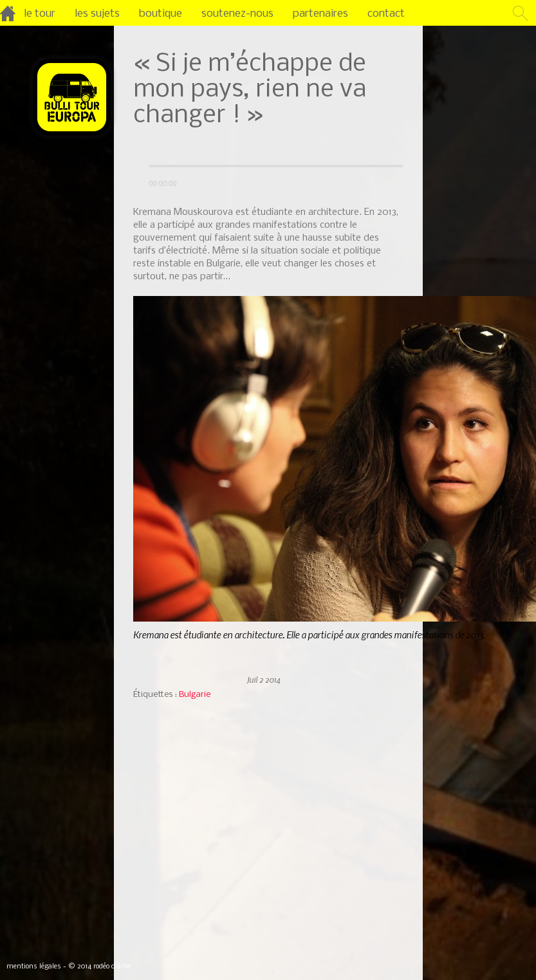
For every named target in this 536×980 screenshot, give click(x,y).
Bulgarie (195, 695)
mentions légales (34, 967)
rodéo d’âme (112, 967)
